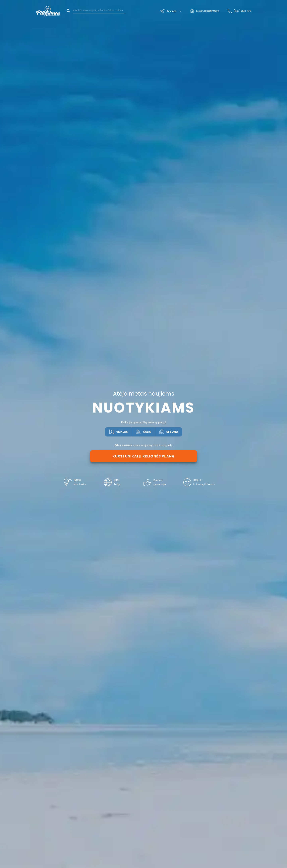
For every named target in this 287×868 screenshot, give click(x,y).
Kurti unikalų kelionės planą (143, 456)
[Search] (99, 10)
